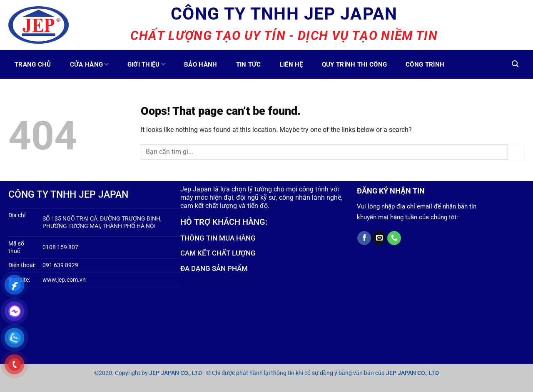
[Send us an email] (379, 238)
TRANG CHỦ (33, 65)
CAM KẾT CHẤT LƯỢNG (218, 253)
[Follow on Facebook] (364, 238)
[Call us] (394, 238)
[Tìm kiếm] (515, 64)
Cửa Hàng (89, 64)
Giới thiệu (147, 64)
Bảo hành (200, 65)
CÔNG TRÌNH (425, 65)
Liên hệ (291, 65)
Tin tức (249, 65)
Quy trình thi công (354, 65)
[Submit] (516, 152)
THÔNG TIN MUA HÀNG (218, 238)
